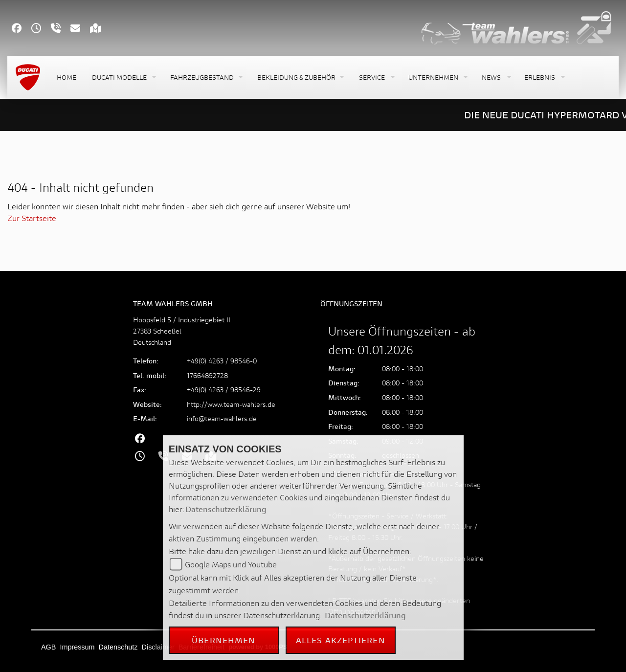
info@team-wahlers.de (222, 418)
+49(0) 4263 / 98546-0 (222, 361)
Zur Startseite (32, 218)
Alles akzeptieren (341, 640)
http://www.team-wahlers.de (231, 404)
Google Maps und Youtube (231, 564)
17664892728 (207, 375)
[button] (123, 78)
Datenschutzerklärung (226, 509)
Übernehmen (224, 640)
